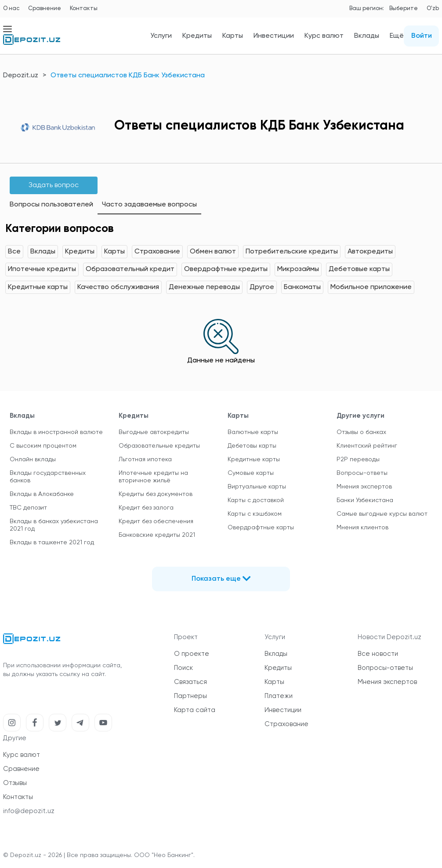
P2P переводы (358, 459)
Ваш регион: (367, 9)
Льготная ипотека (145, 459)
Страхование (157, 252)
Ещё (397, 36)
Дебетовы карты (252, 446)
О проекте (192, 654)
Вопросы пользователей (51, 205)
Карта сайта (195, 710)
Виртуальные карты (257, 487)
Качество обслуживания (118, 287)
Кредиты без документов (156, 494)
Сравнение (45, 9)
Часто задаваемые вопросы (149, 205)
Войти (422, 36)
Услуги (161, 36)
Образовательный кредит (130, 269)
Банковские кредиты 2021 (157, 535)
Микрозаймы (298, 269)
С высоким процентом (43, 446)
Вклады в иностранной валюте (56, 432)
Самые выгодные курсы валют (382, 514)
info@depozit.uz (29, 811)
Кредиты (197, 36)
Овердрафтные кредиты (226, 269)
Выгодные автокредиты (154, 432)
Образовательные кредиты (159, 446)
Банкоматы (302, 287)
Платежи (279, 696)
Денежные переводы (204, 287)
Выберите (404, 9)
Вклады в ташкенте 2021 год (52, 542)
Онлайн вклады (33, 459)
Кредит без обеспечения (156, 521)
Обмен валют (213, 252)
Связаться (190, 682)
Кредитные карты (38, 287)
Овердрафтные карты (261, 528)
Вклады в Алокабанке (42, 494)
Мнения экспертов (364, 487)
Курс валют (324, 36)
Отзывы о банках (361, 432)
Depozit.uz (21, 76)
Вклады (367, 36)
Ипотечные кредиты (42, 269)
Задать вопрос (54, 185)
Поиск (183, 668)
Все (14, 252)
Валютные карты (253, 432)
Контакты (84, 9)
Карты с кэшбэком (255, 514)
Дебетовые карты (359, 269)
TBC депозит (28, 508)
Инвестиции (274, 36)
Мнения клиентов (362, 528)
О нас (11, 9)
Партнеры (190, 696)
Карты (233, 36)
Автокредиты (370, 252)
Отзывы (15, 783)
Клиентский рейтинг (367, 446)
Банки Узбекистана (365, 500)
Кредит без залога (146, 508)
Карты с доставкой (256, 500)
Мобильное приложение (371, 287)
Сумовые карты (251, 473)
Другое (262, 287)
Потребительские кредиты (292, 252)
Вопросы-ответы (362, 473)
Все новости (378, 654)
